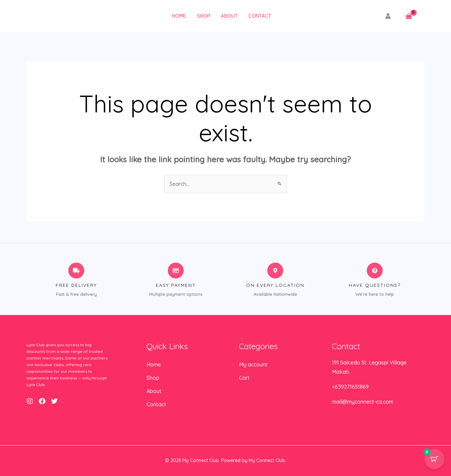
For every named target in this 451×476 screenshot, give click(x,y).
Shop (203, 16)
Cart (244, 378)
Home (179, 16)
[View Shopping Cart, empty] (409, 16)
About (228, 16)
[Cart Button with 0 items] (434, 459)
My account (253, 364)
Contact (258, 16)
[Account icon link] (388, 16)
